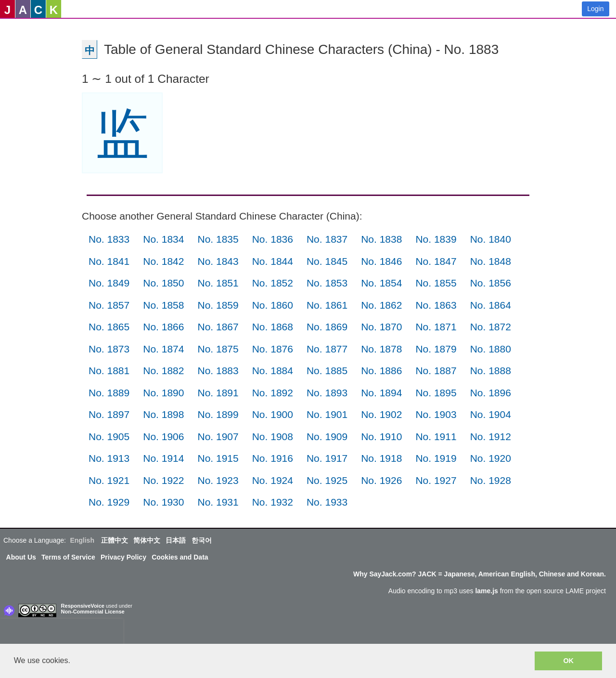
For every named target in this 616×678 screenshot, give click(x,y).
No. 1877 (327, 349)
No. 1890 (163, 393)
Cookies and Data (180, 557)
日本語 (176, 540)
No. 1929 (109, 502)
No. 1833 (109, 239)
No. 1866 (163, 327)
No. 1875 (218, 349)
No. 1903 (436, 414)
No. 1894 (381, 393)
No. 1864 (491, 305)
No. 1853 (327, 283)
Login (595, 9)
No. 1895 (436, 393)
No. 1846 (381, 261)
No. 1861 (327, 305)
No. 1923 (218, 480)
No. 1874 (163, 349)
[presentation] (62, 633)
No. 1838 (381, 239)
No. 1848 (491, 261)
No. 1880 (491, 349)
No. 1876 (273, 349)
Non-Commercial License (93, 612)
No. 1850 (163, 283)
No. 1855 (436, 283)
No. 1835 (218, 239)
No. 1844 (273, 261)
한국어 (202, 540)
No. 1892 (273, 393)
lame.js (486, 591)
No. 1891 (218, 393)
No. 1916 (273, 458)
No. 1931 (218, 502)
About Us (21, 557)
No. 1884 (273, 371)
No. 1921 (109, 480)
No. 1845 (327, 261)
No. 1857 (109, 305)
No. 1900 (273, 414)
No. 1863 (436, 305)
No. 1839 (436, 239)
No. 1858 (163, 305)
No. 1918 (381, 458)
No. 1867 (218, 327)
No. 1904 (491, 414)
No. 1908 (273, 437)
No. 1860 (273, 305)
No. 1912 (491, 437)
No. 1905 (109, 437)
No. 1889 (109, 393)
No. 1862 (381, 305)
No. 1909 (327, 437)
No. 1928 (491, 480)
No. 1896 (491, 393)
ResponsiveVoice (83, 606)
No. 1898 (163, 414)
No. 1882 (163, 371)
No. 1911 (436, 437)
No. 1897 (109, 414)
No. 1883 (218, 371)
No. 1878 (381, 349)
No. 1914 (163, 458)
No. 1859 (218, 305)
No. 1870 (381, 327)
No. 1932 (273, 502)
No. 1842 (163, 261)
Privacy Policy (123, 557)
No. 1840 (491, 239)
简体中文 (147, 540)
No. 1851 (218, 283)
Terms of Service (68, 557)
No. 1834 (163, 239)
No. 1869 (327, 327)
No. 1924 (273, 480)
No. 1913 (109, 458)
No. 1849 (109, 283)
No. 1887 (436, 371)
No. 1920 (491, 458)
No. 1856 (491, 283)
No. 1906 (163, 437)
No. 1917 (327, 458)
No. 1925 (327, 480)
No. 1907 (218, 437)
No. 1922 (163, 480)
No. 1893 (327, 393)
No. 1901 (327, 414)
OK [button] (568, 661)
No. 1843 (218, 261)
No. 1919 (436, 458)
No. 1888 (491, 371)
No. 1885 (327, 371)
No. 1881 (109, 371)
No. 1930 (163, 502)
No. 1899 (218, 414)
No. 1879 (436, 349)
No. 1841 (109, 261)
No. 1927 (436, 480)
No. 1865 (109, 327)
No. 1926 (381, 480)
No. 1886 (381, 371)
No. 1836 (273, 239)
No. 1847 (436, 261)
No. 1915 (218, 458)
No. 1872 (491, 327)
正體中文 (115, 540)
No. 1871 (436, 327)
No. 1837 (327, 239)
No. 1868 (273, 327)
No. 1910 (381, 437)
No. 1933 (327, 502)
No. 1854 (381, 283)
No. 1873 (109, 349)
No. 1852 (273, 283)
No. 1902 (381, 414)
